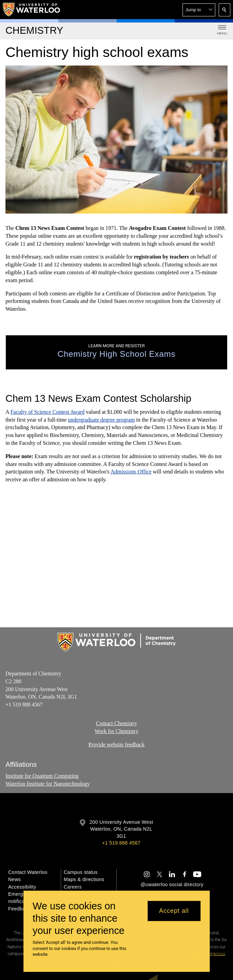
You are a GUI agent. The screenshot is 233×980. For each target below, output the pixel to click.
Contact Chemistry (116, 723)
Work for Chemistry (116, 731)
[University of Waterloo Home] (32, 10)
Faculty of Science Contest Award (48, 412)
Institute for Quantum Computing (42, 776)
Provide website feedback (116, 744)
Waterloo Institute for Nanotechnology (48, 783)
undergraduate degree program (101, 420)
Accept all (174, 911)
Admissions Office (131, 472)
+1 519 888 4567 (121, 843)
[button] (199, 10)
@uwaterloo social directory (172, 884)
